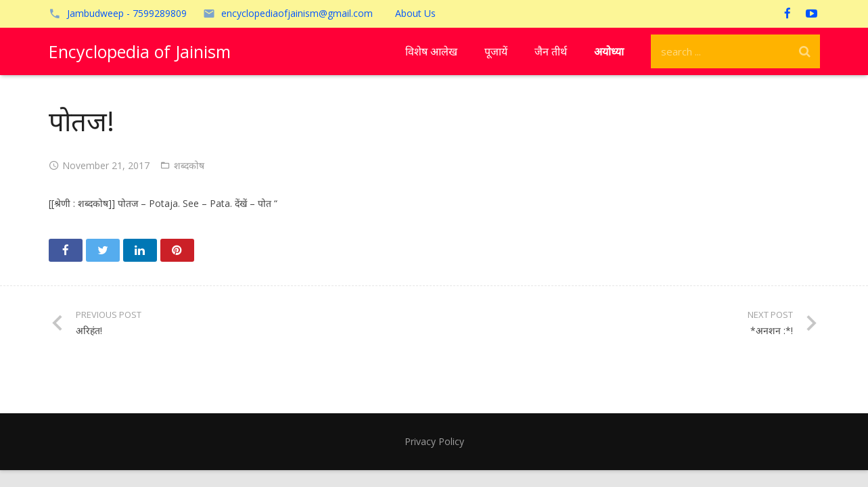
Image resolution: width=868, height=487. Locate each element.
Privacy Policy (434, 441)
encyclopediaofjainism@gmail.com (297, 13)
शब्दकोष (189, 165)
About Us (415, 13)
